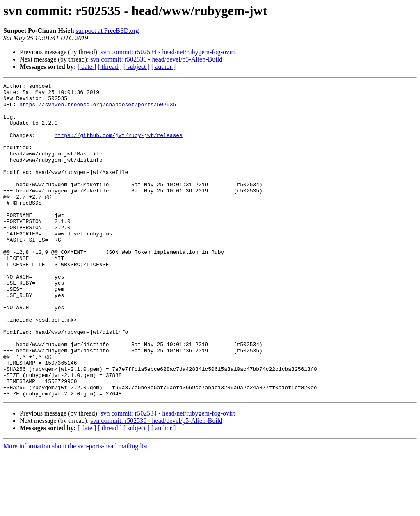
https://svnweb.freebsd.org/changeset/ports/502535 (98, 109)
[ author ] (164, 67)
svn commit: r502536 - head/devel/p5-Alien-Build (156, 59)
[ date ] (87, 67)
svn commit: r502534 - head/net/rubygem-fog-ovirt (168, 52)
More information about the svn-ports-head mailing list (76, 509)
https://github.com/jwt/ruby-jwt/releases (119, 146)
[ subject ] (137, 67)
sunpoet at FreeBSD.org (107, 31)
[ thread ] (110, 67)
